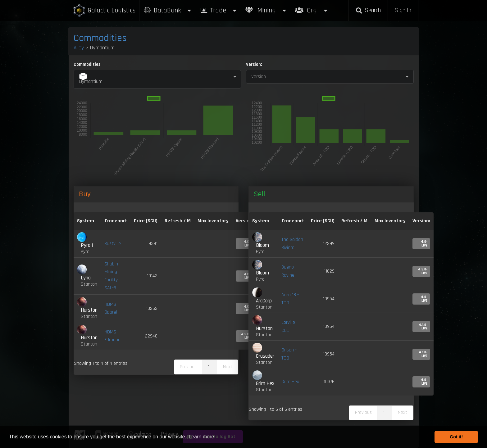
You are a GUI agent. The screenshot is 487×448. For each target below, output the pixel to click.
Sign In (403, 10)
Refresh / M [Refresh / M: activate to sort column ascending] (178, 221)
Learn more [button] (201, 437)
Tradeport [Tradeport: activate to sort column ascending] (116, 221)
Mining (266, 10)
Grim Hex (290, 382)
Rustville (113, 244)
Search (368, 10)
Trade (219, 10)
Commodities (100, 38)
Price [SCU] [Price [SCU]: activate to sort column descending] (146, 221)
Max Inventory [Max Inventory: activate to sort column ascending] (213, 221)
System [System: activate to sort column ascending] (86, 221)
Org (312, 7)
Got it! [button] (456, 437)
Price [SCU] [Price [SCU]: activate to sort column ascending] (323, 221)
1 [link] (209, 367)
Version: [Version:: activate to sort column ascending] (421, 221)
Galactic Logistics (104, 11)
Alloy (79, 48)
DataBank (168, 10)
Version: (254, 64)
